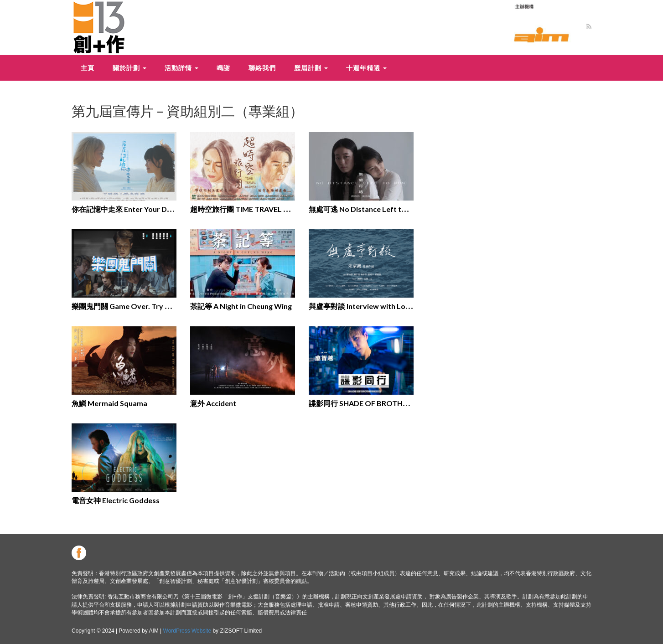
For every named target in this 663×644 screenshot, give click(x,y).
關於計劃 (129, 68)
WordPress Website (187, 631)
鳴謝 (223, 68)
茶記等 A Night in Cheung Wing (241, 306)
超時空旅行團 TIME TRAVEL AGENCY (251, 209)
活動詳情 (181, 68)
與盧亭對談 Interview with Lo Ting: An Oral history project (406, 306)
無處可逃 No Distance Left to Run (364, 209)
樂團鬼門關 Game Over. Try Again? (129, 306)
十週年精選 (366, 68)
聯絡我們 (262, 68)
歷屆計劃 (311, 68)
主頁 (88, 68)
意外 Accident (213, 403)
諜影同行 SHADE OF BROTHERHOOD (372, 403)
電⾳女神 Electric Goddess (116, 500)
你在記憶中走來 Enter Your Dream (128, 209)
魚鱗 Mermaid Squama (109, 403)
